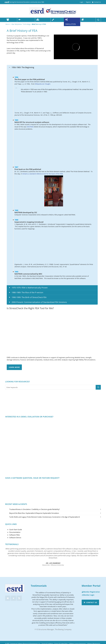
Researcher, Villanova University (53, 565)
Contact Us (96, 2)
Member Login (88, 595)
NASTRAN (30, 127)
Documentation (15, 532)
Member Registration (91, 592)
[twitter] (19, 598)
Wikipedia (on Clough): (43, 84)
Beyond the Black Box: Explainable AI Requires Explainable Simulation (34, 513)
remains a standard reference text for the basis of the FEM (42, 174)
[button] (98, 387)
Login (82, 2)
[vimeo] (13, 598)
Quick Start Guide (16, 529)
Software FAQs (15, 535)
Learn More (14, 367)
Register (88, 2)
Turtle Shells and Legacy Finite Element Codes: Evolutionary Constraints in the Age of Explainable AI (45, 517)
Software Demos (15, 538)
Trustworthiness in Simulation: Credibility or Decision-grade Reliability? (35, 509)
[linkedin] (8, 598)
